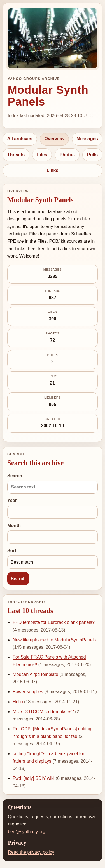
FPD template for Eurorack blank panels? (54, 622)
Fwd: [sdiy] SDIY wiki (33, 778)
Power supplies (28, 692)
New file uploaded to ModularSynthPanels (54, 640)
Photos (67, 155)
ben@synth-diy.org (26, 832)
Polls (92, 155)
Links (53, 170)
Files (42, 155)
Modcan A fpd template (35, 674)
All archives (20, 139)
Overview (54, 139)
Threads (16, 155)
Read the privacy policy (31, 852)
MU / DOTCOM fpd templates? (43, 712)
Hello (18, 702)
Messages (87, 139)
